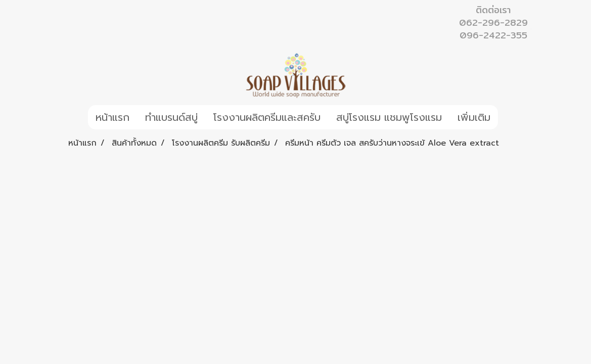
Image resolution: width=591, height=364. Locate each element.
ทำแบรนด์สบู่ (171, 117)
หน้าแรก (112, 117)
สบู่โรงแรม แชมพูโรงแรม (389, 117)
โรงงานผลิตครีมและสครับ (267, 117)
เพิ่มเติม (474, 117)
